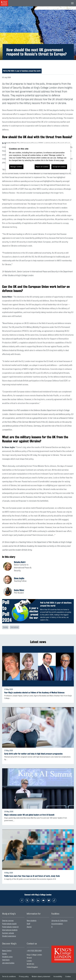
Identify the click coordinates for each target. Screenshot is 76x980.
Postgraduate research (10, 927)
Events (4, 954)
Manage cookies (16, 167)
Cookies (68, 977)
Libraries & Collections (59, 921)
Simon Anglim (19, 578)
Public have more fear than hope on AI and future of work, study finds (32, 876)
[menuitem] (13, 921)
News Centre (7, 951)
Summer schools (8, 933)
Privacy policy (24, 977)
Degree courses (8, 921)
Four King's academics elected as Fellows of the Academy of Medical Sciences (34, 693)
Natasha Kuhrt (20, 562)
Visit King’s (6, 960)
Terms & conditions (9, 977)
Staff (28, 924)
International (15, 627)
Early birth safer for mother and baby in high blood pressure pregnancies (33, 754)
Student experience (9, 936)
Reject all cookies (42, 167)
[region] (38, 158)
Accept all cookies (59, 167)
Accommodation (57, 924)
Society (5, 627)
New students (32, 921)
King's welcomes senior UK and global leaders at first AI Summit (29, 815)
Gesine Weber (19, 590)
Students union (7, 957)
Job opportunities (8, 963)
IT (52, 927)
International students (10, 930)
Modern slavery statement (41, 977)
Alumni (29, 927)
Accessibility (58, 977)
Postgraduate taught (9, 924)
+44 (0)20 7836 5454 (34, 951)
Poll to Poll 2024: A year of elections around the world (22, 71)
